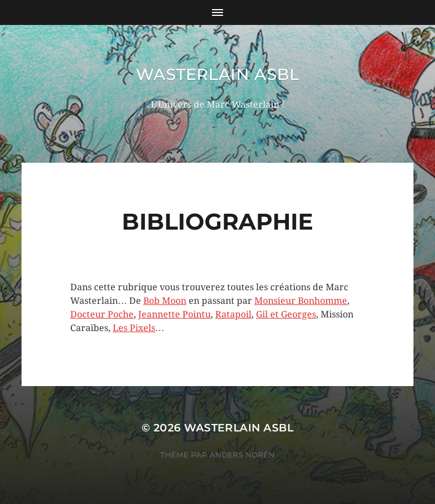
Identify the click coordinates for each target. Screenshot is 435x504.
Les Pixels (134, 328)
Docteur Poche (102, 314)
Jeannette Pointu (174, 314)
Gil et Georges (286, 314)
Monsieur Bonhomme (301, 301)
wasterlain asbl (218, 74)
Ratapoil (233, 314)
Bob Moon (165, 301)
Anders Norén (242, 455)
